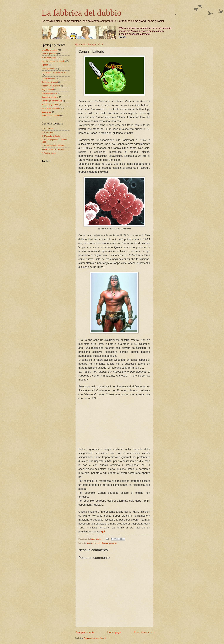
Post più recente (85, 632)
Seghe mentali (48, 89)
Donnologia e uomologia (52, 101)
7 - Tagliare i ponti (49, 153)
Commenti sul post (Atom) (95, 638)
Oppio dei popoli (94, 543)
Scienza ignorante (109, 543)
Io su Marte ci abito (50, 50)
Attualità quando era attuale (53, 61)
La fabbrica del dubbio (82, 13)
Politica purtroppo (49, 57)
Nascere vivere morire (51, 86)
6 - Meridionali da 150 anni (53, 149)
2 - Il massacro (48, 132)
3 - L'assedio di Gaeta (51, 136)
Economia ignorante (50, 104)
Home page (114, 632)
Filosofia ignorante (49, 93)
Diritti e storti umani (50, 82)
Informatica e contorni (51, 116)
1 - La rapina (47, 129)
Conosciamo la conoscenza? (54, 72)
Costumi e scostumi (50, 97)
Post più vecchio (143, 632)
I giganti (45, 65)
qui (103, 532)
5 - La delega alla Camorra (53, 146)
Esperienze (46, 112)
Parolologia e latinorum (51, 108)
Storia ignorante (48, 69)
